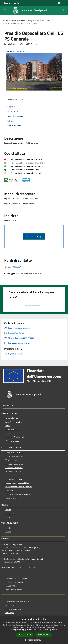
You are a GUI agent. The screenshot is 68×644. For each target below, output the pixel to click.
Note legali (10, 613)
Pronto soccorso (44, 20)
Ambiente (9, 490)
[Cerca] (63, 10)
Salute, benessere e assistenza (18, 494)
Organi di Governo (13, 418)
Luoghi (31, 20)
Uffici (8, 426)
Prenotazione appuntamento (17, 578)
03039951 (17, 267)
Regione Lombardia (11, 3)
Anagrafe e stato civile (14, 452)
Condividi (10, 51)
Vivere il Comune (18, 20)
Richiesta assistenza (14, 590)
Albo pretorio (11, 605)
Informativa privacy (13, 609)
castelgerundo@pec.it (34, 559)
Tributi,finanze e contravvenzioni (19, 487)
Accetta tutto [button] (25, 635)
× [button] (65, 618)
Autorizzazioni (11, 498)
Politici (8, 433)
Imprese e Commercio (14, 464)
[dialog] (34, 630)
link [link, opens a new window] (57, 630)
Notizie (8, 510)
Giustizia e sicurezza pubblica (17, 483)
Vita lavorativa (11, 460)
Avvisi (8, 517)
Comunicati (10, 513)
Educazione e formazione (15, 479)
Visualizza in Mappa (34, 236)
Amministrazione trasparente (17, 601)
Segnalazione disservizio (15, 582)
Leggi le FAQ (10, 586)
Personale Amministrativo (16, 437)
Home (5, 20)
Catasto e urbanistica (14, 468)
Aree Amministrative (14, 422)
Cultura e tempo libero (14, 456)
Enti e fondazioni (12, 429)
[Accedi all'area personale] (59, 3)
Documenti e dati (12, 441)
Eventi (8, 532)
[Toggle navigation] (5, 10)
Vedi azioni (22, 51)
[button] (34, 640)
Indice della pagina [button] (15, 99)
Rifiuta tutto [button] (44, 635)
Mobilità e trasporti (13, 471)
